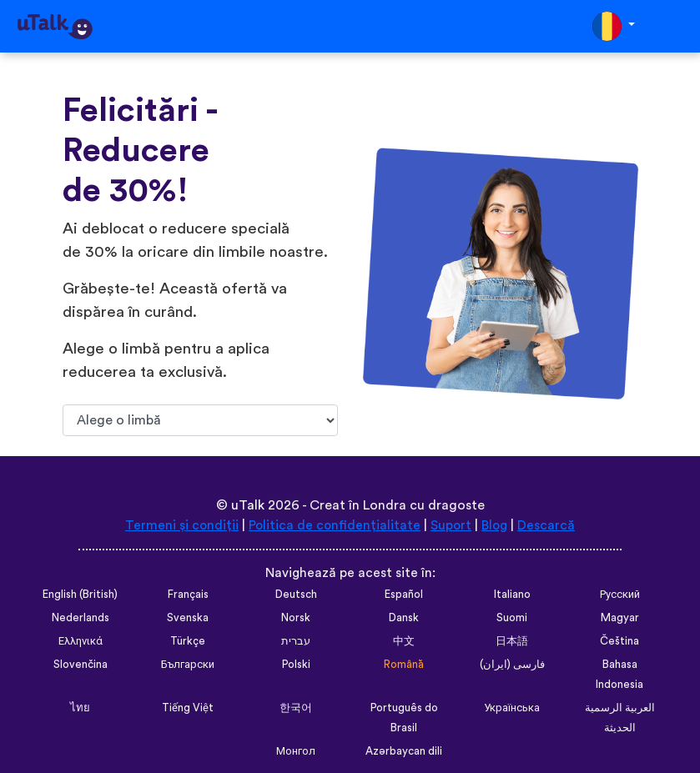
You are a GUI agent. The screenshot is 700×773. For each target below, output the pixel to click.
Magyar (620, 618)
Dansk (404, 618)
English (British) (80, 595)
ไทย (80, 708)
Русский (620, 595)
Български (188, 665)
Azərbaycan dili (404, 751)
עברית (296, 641)
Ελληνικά (81, 641)
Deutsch (296, 595)
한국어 (296, 708)
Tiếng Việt (188, 708)
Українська (512, 708)
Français (188, 595)
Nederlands (81, 618)
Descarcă (549, 525)
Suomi (512, 618)
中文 (404, 641)
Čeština (619, 641)
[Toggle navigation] (676, 26)
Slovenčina (81, 665)
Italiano (512, 595)
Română (404, 665)
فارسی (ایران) (512, 665)
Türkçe (188, 641)
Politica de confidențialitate (334, 525)
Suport (451, 525)
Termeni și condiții (180, 525)
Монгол (296, 751)
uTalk (248, 505)
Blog (496, 525)
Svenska (188, 618)
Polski (296, 665)
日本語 (512, 641)
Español (404, 595)
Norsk (296, 618)
